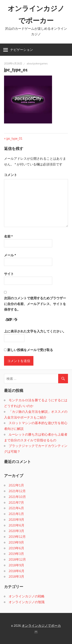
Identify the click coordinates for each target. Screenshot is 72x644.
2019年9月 (16, 542)
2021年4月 (16, 508)
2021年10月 (17, 497)
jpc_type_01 (14, 138)
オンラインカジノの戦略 (27, 596)
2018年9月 (16, 565)
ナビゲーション (22, 50)
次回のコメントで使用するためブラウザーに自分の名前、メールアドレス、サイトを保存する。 (35, 304)
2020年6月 (17, 525)
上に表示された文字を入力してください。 (35, 331)
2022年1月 (16, 485)
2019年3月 (16, 554)
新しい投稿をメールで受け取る (30, 350)
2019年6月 (16, 548)
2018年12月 (17, 559)
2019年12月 (17, 537)
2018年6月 (17, 571)
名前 (8, 236)
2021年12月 (17, 491)
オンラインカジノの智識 (27, 602)
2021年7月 (16, 502)
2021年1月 (16, 514)
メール (10, 255)
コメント (11, 175)
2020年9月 (16, 519)
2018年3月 (16, 576)
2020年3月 (16, 531)
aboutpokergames (37, 63)
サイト (9, 274)
